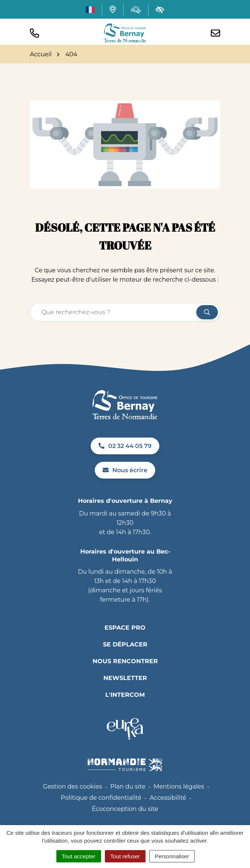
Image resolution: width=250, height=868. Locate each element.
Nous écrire (125, 470)
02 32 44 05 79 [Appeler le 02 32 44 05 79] (125, 446)
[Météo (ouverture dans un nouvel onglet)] (136, 10)
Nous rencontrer (125, 661)
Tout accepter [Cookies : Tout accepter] (79, 856)
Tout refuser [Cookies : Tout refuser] (125, 856)
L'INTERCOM (125, 695)
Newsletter (125, 678)
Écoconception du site (125, 809)
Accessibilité (168, 798)
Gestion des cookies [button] (72, 786)
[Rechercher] (207, 312)
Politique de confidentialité (101, 798)
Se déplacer (125, 644)
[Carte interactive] (113, 9)
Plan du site (128, 786)
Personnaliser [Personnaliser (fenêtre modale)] (172, 856)
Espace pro (125, 628)
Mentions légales (179, 786)
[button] (35, 33)
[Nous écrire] (215, 33)
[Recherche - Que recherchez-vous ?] (113, 312)
